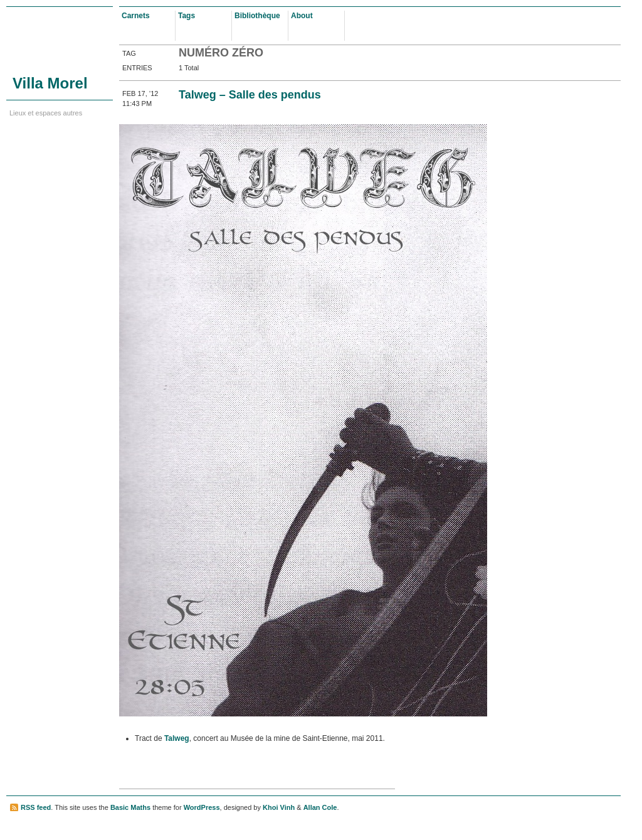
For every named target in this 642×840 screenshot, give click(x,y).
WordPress (202, 807)
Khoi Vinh (279, 807)
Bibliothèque (257, 16)
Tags (187, 16)
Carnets (136, 16)
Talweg (177, 738)
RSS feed (36, 807)
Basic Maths (130, 807)
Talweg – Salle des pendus (250, 95)
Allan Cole (320, 807)
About (302, 16)
